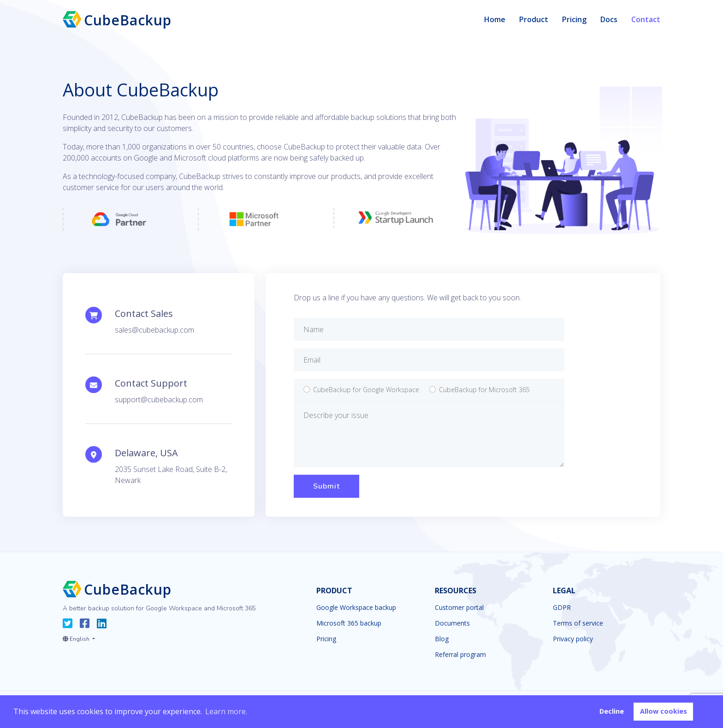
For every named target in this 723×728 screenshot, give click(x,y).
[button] (79, 637)
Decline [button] (612, 711)
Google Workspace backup (356, 608)
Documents (452, 623)
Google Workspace (366, 390)
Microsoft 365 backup (349, 623)
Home (495, 19)
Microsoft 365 (484, 390)
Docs (609, 19)
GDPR (562, 608)
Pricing (574, 19)
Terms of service (578, 623)
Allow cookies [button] (664, 711)
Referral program (460, 655)
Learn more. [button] (226, 711)
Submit (326, 486)
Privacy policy (573, 639)
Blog (442, 639)
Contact (646, 19)
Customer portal (459, 608)
